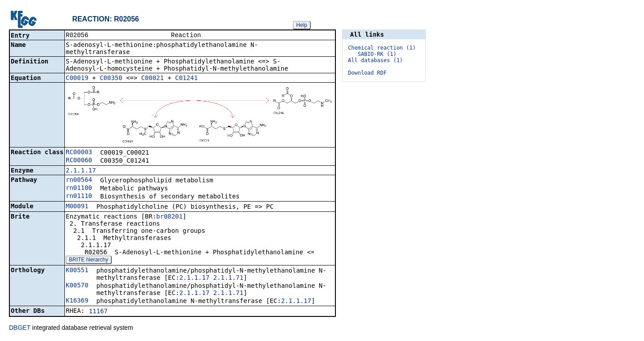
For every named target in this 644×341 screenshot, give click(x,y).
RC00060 (79, 161)
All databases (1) (375, 60)
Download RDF (367, 73)
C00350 (111, 79)
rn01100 (79, 189)
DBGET (20, 328)
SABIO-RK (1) (377, 54)
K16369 (77, 301)
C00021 (153, 79)
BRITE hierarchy (89, 261)
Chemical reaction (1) (382, 48)
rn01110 (79, 197)
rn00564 (79, 181)
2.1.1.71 (228, 278)
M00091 (77, 207)
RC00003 (79, 153)
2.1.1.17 (81, 171)
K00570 (77, 286)
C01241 (187, 79)
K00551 (77, 271)
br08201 (169, 217)
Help (302, 25)
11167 (98, 312)
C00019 (77, 79)
